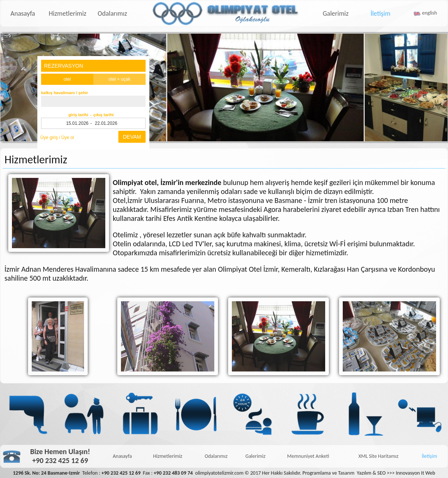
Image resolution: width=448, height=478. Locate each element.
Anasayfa (23, 13)
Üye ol (68, 138)
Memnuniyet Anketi (308, 456)
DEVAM (132, 137)
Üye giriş (49, 138)
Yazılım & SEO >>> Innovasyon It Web (396, 473)
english (430, 13)
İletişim (380, 13)
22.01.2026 (106, 123)
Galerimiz (335, 13)
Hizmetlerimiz (68, 13)
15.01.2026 (77, 123)
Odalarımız (113, 13)
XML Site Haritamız (378, 456)
